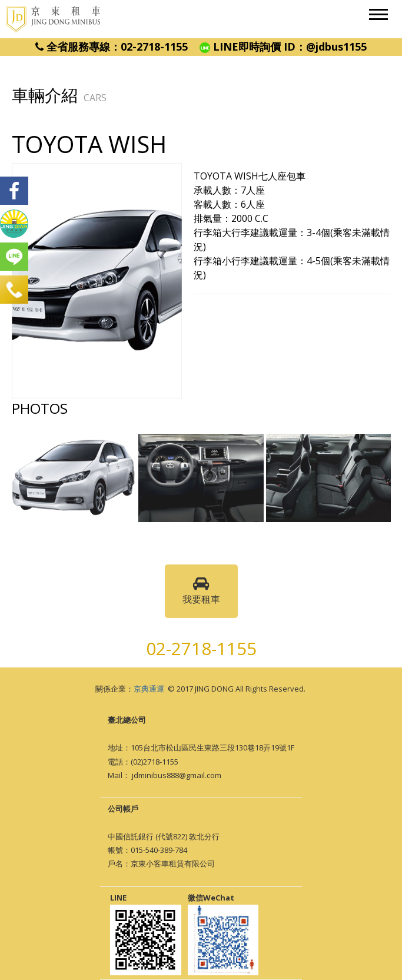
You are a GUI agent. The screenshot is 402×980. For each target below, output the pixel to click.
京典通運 (149, 689)
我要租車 (201, 591)
